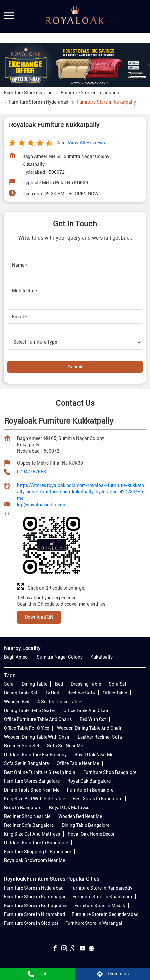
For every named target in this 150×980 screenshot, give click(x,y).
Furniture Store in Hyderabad (34, 888)
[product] (75, 342)
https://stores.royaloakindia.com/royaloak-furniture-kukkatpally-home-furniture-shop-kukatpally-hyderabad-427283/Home (81, 491)
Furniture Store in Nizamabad (34, 914)
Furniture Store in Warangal (94, 923)
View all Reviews (86, 143)
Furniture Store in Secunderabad (105, 914)
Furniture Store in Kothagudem (36, 906)
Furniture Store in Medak (100, 906)
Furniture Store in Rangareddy (101, 888)
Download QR (39, 617)
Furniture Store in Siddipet (31, 923)
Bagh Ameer (16, 657)
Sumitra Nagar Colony (60, 657)
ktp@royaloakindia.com (42, 505)
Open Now (86, 194)
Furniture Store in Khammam (102, 897)
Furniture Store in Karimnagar (35, 897)
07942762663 (31, 472)
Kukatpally (102, 657)
